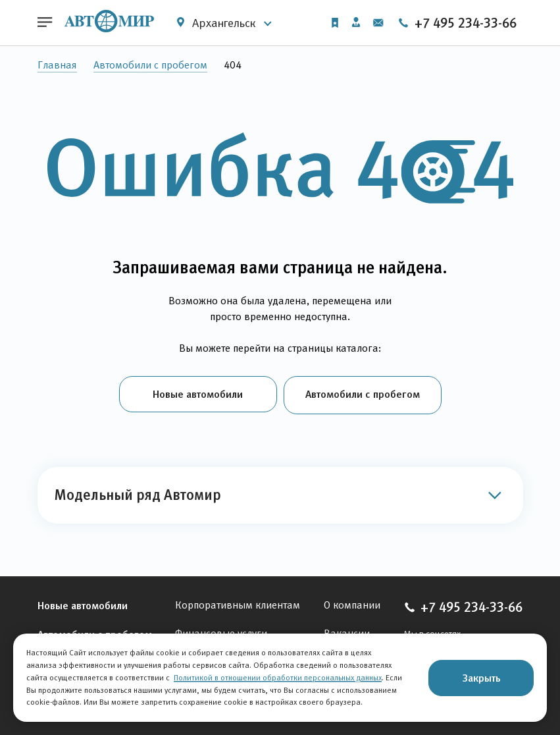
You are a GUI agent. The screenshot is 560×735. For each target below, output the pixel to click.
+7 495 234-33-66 (457, 23)
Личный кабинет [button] (355, 22)
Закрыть (481, 678)
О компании (352, 603)
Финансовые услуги (221, 631)
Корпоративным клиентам (238, 603)
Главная (57, 65)
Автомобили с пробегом (150, 65)
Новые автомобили (198, 394)
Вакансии (347, 631)
